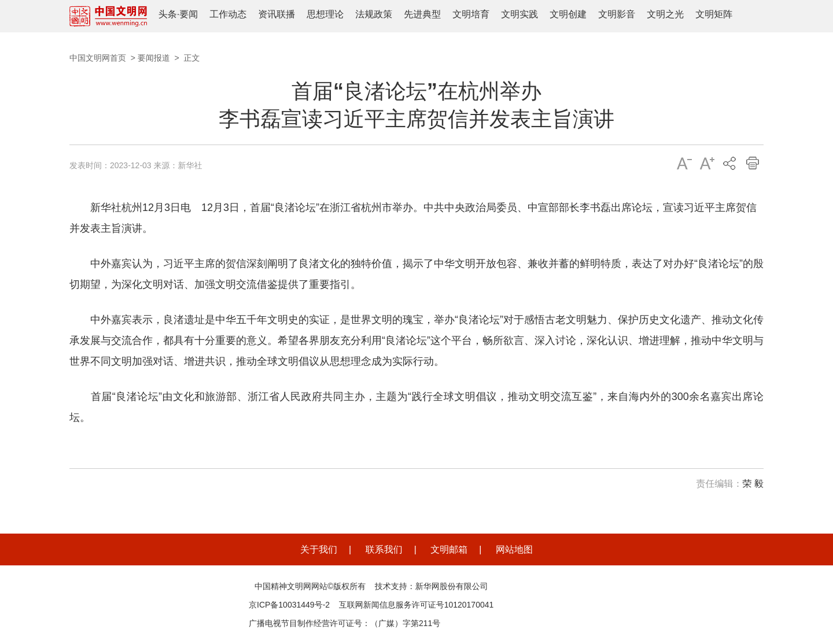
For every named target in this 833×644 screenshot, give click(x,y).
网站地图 (514, 549)
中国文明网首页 (98, 58)
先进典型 (422, 14)
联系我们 (384, 549)
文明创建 (568, 14)
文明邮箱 (449, 549)
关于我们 (319, 549)
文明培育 (471, 14)
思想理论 (325, 14)
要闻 (189, 14)
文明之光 (665, 14)
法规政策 (374, 14)
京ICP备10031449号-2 (289, 605)
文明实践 (519, 14)
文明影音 (617, 14)
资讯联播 (277, 14)
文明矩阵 (714, 14)
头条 (168, 14)
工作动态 (228, 14)
